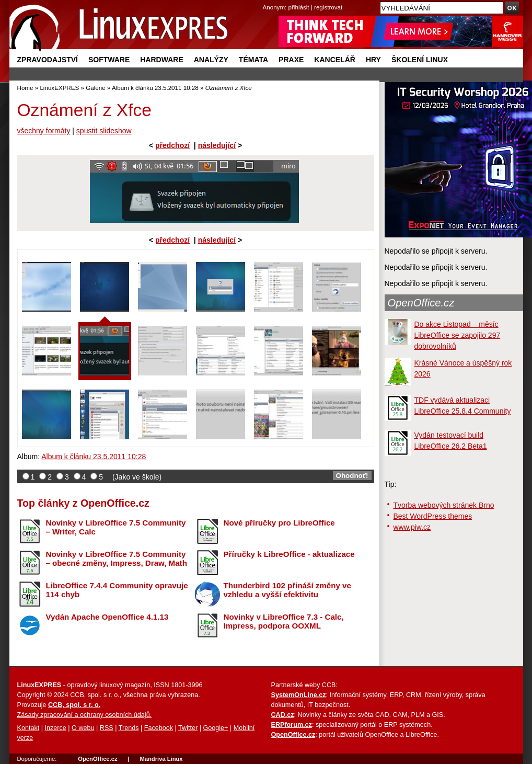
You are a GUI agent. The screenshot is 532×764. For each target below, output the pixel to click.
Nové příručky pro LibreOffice (279, 523)
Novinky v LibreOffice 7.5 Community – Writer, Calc (116, 527)
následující (217, 145)
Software (109, 60)
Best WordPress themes (433, 516)
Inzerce (56, 728)
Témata (253, 60)
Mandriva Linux (161, 759)
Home (25, 88)
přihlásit (299, 7)
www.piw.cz (412, 527)
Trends (129, 728)
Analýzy (211, 60)
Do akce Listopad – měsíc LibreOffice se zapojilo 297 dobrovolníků (458, 335)
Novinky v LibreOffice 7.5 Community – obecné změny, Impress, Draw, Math (117, 558)
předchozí (172, 145)
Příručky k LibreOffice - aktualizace (289, 554)
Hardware (161, 60)
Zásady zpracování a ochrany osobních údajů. (85, 715)
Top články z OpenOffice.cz (83, 503)
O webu (83, 728)
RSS (107, 728)
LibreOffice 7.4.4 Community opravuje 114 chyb (117, 590)
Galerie (95, 88)
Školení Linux (420, 60)
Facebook (159, 728)
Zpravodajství (48, 60)
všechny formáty (44, 131)
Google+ (215, 728)
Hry (373, 60)
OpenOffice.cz (421, 303)
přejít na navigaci (266, 0)
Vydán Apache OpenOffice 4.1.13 (107, 617)
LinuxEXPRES (59, 88)
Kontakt (28, 728)
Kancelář (335, 60)
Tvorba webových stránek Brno (444, 505)
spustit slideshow (104, 131)
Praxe (291, 60)
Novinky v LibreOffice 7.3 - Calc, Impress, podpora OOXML (284, 621)
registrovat (328, 7)
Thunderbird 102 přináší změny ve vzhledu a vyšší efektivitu (287, 590)
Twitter (188, 728)
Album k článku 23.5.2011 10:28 (155, 88)
